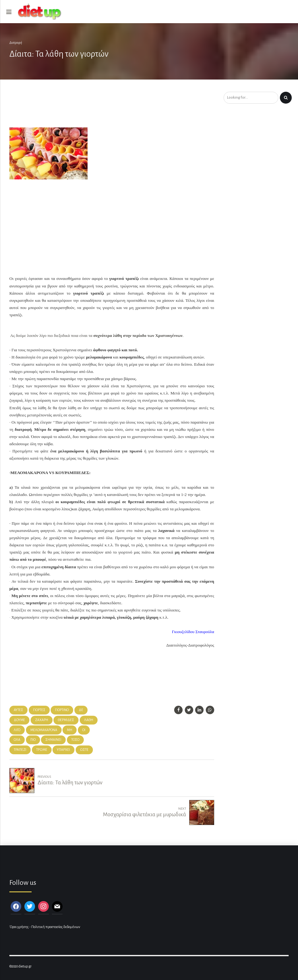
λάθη (89, 720)
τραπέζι (20, 750)
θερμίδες (66, 720)
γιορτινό (62, 710)
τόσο (75, 740)
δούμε (19, 720)
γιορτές (39, 710)
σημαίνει (53, 740)
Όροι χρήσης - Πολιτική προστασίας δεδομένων (45, 927)
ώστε (84, 750)
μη (70, 730)
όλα (17, 740)
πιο (33, 740)
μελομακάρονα (44, 730)
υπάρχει (63, 750)
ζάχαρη (42, 720)
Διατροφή (16, 43)
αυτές (18, 710)
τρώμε (42, 750)
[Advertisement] (114, 108)
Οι (84, 730)
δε (81, 710)
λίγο (17, 730)
